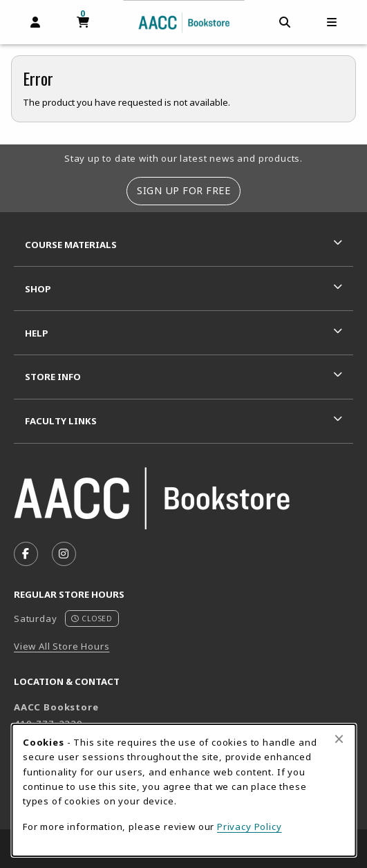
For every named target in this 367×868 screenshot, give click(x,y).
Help (37, 333)
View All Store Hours (62, 646)
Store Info (53, 377)
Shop (38, 289)
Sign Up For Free (183, 190)
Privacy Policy (250, 827)
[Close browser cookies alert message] (339, 739)
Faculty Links (61, 421)
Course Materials (71, 245)
